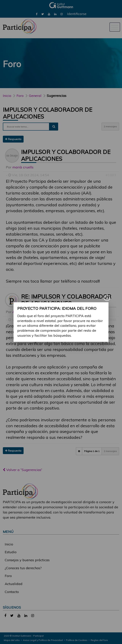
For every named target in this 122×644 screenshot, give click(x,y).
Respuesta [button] (13, 139)
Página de (92, 451)
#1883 (111, 175)
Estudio (11, 552)
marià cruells (23, 167)
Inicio (7, 96)
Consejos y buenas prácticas (27, 560)
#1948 (111, 320)
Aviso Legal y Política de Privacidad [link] (43, 640)
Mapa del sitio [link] (12, 640)
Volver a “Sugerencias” (23, 470)
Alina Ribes (21, 312)
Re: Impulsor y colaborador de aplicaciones (66, 300)
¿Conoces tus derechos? (23, 568)
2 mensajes (110, 126)
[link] (37, 14)
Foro (8, 576)
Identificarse (77, 14)
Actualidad (14, 584)
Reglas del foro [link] (99, 640)
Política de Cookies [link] (77, 640)
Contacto (12, 592)
